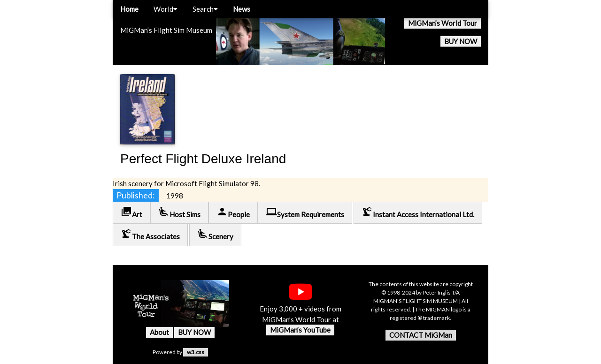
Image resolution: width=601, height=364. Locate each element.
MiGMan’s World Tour (443, 23)
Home (129, 9)
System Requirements (305, 212)
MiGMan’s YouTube (300, 330)
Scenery (215, 234)
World (166, 9)
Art (131, 212)
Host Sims (179, 212)
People (233, 212)
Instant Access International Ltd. (418, 212)
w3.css (196, 352)
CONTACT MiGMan (421, 335)
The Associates (150, 234)
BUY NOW (461, 41)
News (242, 9)
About (159, 332)
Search (205, 9)
